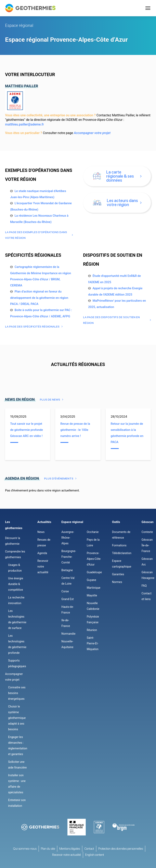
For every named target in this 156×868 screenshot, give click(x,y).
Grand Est (67, 599)
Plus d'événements (59, 478)
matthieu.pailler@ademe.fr (24, 124)
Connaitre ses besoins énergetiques (17, 693)
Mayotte (92, 595)
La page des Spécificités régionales (32, 326)
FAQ (144, 586)
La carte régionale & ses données (113, 176)
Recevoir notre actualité (43, 567)
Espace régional (19, 25)
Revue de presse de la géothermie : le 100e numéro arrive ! (75, 430)
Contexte (147, 532)
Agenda (42, 553)
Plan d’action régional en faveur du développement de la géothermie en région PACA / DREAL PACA (39, 298)
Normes (117, 582)
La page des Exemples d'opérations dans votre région (36, 235)
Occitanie (93, 532)
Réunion (92, 630)
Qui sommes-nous (25, 849)
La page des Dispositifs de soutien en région (111, 320)
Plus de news (50, 400)
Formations (119, 545)
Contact (89, 849)
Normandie (68, 634)
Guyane (92, 580)
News (41, 532)
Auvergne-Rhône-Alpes (68, 538)
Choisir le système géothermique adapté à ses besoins (17, 718)
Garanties (118, 574)
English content (95, 855)
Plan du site (48, 849)
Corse (65, 591)
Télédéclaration (122, 553)
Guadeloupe (94, 572)
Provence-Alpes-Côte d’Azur (94, 559)
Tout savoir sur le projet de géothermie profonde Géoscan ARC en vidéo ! (27, 430)
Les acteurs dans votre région (115, 203)
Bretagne (67, 570)
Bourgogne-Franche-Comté (69, 557)
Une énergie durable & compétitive (16, 584)
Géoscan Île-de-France (147, 545)
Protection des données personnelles (121, 849)
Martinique (94, 588)
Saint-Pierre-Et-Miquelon (93, 643)
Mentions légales (70, 849)
